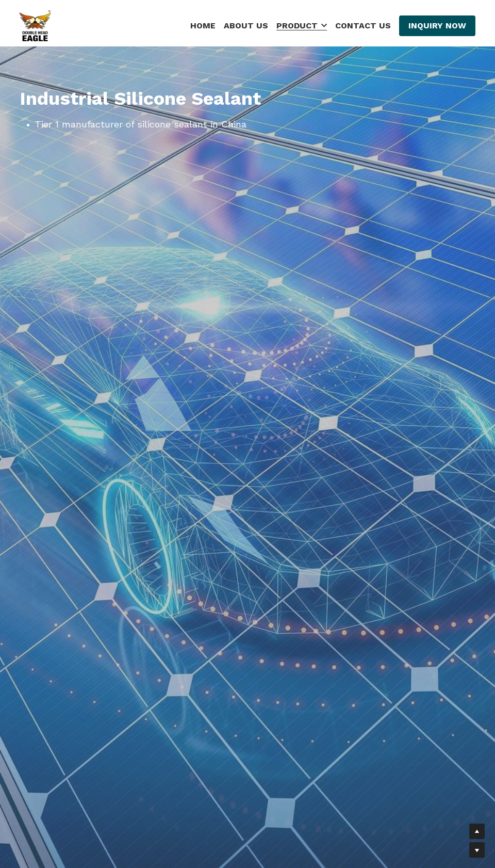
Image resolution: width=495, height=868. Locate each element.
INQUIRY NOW (437, 26)
